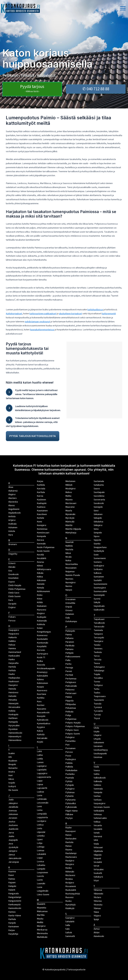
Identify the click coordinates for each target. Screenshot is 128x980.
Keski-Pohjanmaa (46, 547)
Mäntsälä (70, 522)
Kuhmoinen (42, 683)
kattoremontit (109, 314)
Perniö (69, 671)
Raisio (68, 835)
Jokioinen (13, 814)
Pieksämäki (71, 686)
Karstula (41, 489)
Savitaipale (99, 492)
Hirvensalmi (14, 707)
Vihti (96, 840)
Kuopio (40, 687)
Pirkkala (69, 712)
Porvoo (69, 752)
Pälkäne (69, 814)
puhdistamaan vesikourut (37, 322)
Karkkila (41, 485)
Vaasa (97, 770)
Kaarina (12, 871)
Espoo (12, 582)
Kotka (40, 661)
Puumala (70, 778)
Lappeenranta (44, 777)
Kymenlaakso (44, 723)
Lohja (40, 843)
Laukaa (40, 792)
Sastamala (99, 481)
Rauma (69, 850)
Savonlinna (99, 496)
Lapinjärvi (42, 766)
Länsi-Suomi (43, 894)
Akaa (11, 487)
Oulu (68, 618)
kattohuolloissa (95, 310)
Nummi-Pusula (73, 575)
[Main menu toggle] (123, 8)
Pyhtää (69, 781)
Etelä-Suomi (14, 596)
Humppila (13, 722)
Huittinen (13, 718)
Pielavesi (70, 690)
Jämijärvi (13, 851)
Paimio (69, 635)
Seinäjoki (98, 507)
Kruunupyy (42, 672)
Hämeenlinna (15, 740)
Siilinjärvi (98, 525)
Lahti (39, 751)
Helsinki (12, 696)
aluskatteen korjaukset (70, 314)
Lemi (39, 806)
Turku (96, 689)
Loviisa (40, 861)
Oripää (69, 607)
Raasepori (70, 831)
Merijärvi (41, 926)
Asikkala (12, 524)
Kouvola (41, 665)
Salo (67, 929)
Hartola (12, 667)
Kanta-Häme (15, 916)
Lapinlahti (42, 770)
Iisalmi (11, 753)
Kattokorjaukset (14, 314)
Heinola (12, 689)
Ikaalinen (13, 761)
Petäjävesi (71, 682)
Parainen (70, 642)
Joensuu (13, 811)
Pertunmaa (71, 679)
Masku (40, 919)
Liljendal (41, 832)
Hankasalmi (14, 656)
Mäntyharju (71, 533)
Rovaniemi (71, 886)
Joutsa (12, 822)
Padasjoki (70, 631)
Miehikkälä (42, 937)
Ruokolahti (71, 890)
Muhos (69, 492)
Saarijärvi (70, 918)
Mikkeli (69, 485)
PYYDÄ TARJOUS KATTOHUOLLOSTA (33, 436)
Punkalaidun (71, 770)
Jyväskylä (13, 847)
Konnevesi (42, 635)
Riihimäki (70, 872)
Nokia (68, 560)
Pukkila (69, 763)
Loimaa (40, 850)
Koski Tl (41, 657)
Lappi (40, 781)
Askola (12, 531)
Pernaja (69, 668)
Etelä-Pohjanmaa (17, 589)
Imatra (12, 772)
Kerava (40, 540)
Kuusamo (41, 709)
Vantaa (97, 796)
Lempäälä (42, 814)
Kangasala (13, 893)
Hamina (12, 648)
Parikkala (70, 646)
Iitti (10, 757)
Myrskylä (70, 518)
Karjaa (40, 481)
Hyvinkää (13, 729)
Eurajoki (12, 604)
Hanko (12, 659)
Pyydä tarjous (32, 88)
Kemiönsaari (43, 533)
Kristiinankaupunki (46, 668)
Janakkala (13, 807)
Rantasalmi (71, 839)
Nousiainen (71, 568)
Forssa (12, 621)
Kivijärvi (41, 613)
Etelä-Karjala (15, 585)
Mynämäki (70, 514)
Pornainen (70, 748)
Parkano (69, 649)
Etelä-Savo (14, 593)
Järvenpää (14, 862)
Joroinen (13, 818)
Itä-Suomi (13, 790)
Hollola (12, 711)
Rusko (68, 901)
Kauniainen (42, 511)
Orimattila (70, 603)
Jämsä (12, 855)
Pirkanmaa (71, 708)
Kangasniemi (15, 901)
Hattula (12, 670)
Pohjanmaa (71, 719)
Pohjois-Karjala (73, 723)
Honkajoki (13, 714)
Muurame (70, 507)
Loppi (40, 858)
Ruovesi (69, 897)
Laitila (40, 759)
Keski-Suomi (43, 551)
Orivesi (69, 610)
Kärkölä (41, 734)
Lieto (39, 828)
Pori (67, 745)
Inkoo (11, 779)
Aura (11, 535)
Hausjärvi (13, 685)
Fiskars (12, 617)
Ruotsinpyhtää (73, 894)
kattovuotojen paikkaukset (43, 314)
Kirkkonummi (43, 591)
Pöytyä (69, 818)
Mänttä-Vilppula (73, 529)
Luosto (40, 876)
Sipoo (97, 536)
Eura (11, 600)
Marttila (41, 915)
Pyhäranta (70, 800)
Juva (11, 844)
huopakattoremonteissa (42, 330)
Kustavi (41, 705)
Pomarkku (70, 741)
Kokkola (41, 624)
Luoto (40, 880)
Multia (68, 496)
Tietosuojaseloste (76, 970)
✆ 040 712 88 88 (96, 89)
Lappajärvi (42, 773)
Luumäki (41, 883)
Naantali (69, 542)
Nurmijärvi (70, 583)
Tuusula (97, 704)
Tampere (98, 634)
